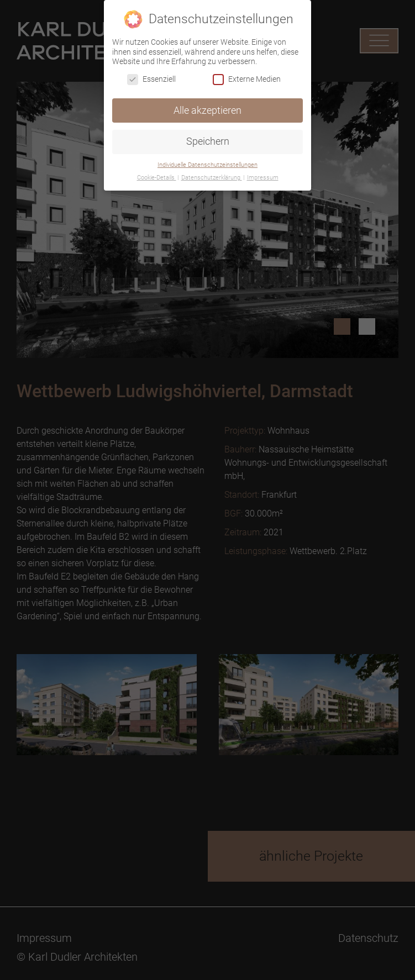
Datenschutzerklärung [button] (212, 178)
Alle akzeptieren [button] (207, 110)
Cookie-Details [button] (157, 178)
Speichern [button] (208, 141)
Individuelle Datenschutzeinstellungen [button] (207, 165)
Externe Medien (247, 79)
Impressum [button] (263, 178)
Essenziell (151, 79)
